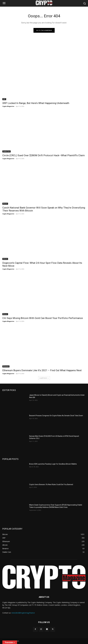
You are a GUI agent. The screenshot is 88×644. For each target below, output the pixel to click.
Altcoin (5, 259)
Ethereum (6, 366)
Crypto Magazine (8, 106)
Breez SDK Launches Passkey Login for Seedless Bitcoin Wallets (53, 464)
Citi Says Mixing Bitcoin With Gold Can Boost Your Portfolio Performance (43, 318)
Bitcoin (5, 204)
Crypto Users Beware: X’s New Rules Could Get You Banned (51, 484)
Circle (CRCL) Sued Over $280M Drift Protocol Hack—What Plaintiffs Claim (44, 155)
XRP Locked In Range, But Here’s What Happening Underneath (36, 103)
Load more (44, 378)
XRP (4, 99)
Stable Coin (7, 151)
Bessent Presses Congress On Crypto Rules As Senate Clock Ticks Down (56, 416)
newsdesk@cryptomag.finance (23, 613)
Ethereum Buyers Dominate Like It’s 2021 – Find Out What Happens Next (42, 370)
